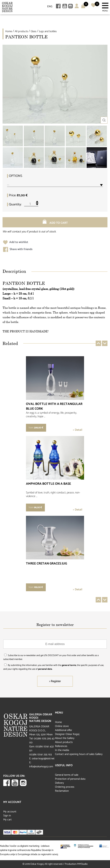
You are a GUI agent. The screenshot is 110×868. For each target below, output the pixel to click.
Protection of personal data (70, 779)
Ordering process (65, 787)
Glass (33, 31)
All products (21, 31)
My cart (7, 820)
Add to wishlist (16, 242)
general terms (69, 665)
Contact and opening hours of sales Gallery (79, 754)
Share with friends (18, 249)
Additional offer (64, 730)
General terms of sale (67, 775)
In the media (62, 750)
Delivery (59, 783)
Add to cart (55, 222)
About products (64, 742)
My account (10, 812)
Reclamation (62, 791)
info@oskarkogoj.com (41, 766)
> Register (55, 681)
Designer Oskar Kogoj (67, 734)
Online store (62, 726)
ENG (50, 6)
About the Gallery (65, 738)
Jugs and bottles (48, 31)
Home (9, 31)
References (61, 746)
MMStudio (82, 864)
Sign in (7, 816)
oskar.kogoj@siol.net (43, 759)
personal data (45, 669)
